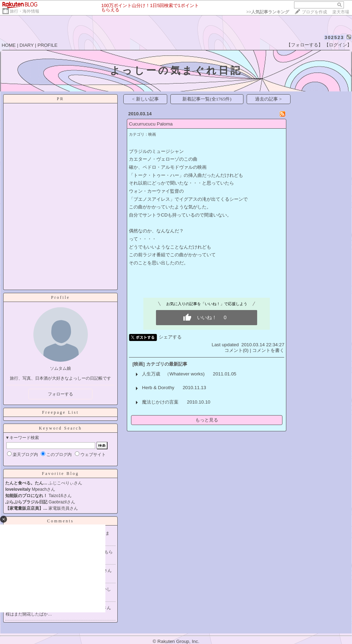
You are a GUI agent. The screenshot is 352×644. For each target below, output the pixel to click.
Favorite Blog (60, 474)
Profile (60, 297)
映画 (152, 134)
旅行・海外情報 (25, 11)
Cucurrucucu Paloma (151, 124)
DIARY (27, 45)
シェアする (170, 337)
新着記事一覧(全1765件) (207, 99)
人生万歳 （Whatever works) (173, 374)
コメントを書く (268, 350)
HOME (9, 45)
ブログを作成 (314, 12)
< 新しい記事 (145, 99)
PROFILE (48, 45)
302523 (334, 37)
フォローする (60, 394)
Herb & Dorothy (158, 388)
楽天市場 (341, 12)
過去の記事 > (268, 99)
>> (268, 12)
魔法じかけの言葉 (160, 402)
